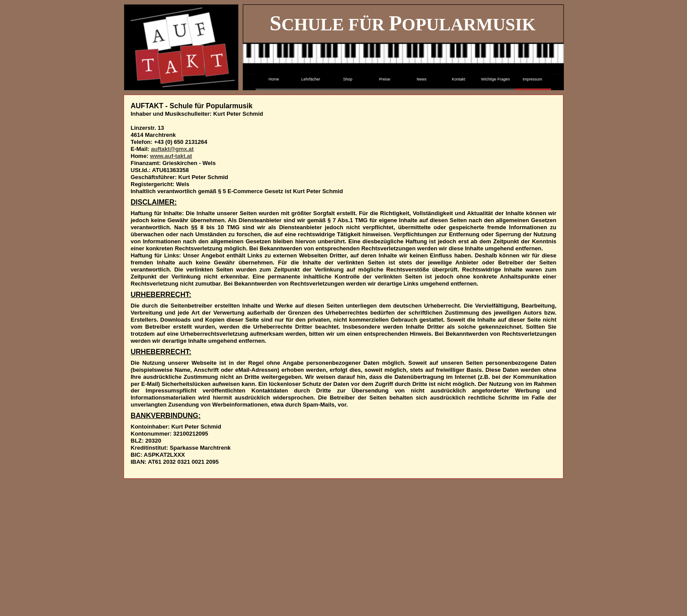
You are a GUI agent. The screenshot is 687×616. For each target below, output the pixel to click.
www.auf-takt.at (171, 156)
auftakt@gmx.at (172, 149)
